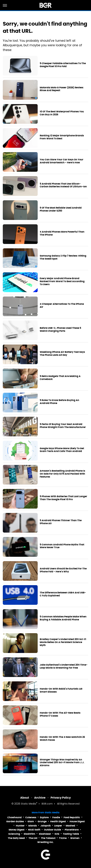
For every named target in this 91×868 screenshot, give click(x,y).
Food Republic (72, 817)
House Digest (77, 821)
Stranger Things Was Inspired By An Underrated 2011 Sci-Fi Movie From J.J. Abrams (62, 763)
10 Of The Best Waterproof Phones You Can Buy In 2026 (62, 113)
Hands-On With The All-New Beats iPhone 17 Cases (60, 714)
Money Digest (17, 830)
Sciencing (14, 834)
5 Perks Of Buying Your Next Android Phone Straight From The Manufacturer (63, 426)
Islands (33, 826)
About (25, 798)
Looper (58, 826)
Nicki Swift (34, 830)
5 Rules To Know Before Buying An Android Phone (59, 402)
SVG (57, 834)
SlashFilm (29, 834)
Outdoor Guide (52, 830)
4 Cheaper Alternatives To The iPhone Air (62, 306)
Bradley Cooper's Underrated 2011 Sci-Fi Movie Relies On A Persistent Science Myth (63, 642)
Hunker (20, 826)
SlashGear (45, 834)
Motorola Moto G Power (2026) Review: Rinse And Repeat (62, 89)
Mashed (70, 826)
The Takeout (48, 838)
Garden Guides (15, 821)
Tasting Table (71, 834)
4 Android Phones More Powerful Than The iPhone (62, 233)
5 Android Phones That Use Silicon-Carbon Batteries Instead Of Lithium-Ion (63, 185)
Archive (40, 798)
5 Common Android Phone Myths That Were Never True (62, 546)
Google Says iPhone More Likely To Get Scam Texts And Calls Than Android (62, 450)
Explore (44, 817)
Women (75, 838)
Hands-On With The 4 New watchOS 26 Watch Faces (62, 739)
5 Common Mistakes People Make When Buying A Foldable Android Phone (63, 618)
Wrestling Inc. (45, 842)
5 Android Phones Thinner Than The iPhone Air (61, 522)
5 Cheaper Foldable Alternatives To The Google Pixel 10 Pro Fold (63, 65)
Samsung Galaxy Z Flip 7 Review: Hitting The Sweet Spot (63, 257)
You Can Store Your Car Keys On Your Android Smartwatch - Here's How (62, 161)
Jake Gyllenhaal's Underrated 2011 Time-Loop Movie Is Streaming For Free (64, 666)
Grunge (42, 821)
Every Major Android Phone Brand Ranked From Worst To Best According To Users (62, 281)
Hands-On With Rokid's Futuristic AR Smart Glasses (61, 690)
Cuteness (31, 817)
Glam (31, 821)
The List (33, 838)
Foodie (56, 817)
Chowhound (14, 817)
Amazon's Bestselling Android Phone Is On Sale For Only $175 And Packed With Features (62, 474)
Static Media (29, 804)
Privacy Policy (61, 798)
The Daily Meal (16, 838)
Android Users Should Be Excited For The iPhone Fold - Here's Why (63, 570)
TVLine (63, 838)
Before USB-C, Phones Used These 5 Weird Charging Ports (60, 330)
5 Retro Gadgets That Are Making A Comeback (60, 378)
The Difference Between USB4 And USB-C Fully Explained (63, 594)
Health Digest (58, 821)
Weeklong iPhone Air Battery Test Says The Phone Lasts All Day (62, 354)
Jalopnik (46, 826)
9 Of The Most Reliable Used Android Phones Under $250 (61, 209)
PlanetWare (72, 830)
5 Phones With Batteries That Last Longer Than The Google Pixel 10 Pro (63, 498)
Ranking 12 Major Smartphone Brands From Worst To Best (62, 137)
